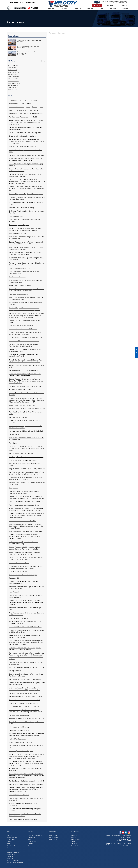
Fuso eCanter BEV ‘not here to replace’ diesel (24, 341)
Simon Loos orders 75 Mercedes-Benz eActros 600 (26, 502)
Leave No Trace (27, 618)
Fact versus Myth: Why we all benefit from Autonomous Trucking (23, 543)
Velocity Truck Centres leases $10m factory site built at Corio (26, 366)
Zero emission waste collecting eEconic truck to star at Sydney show (27, 238)
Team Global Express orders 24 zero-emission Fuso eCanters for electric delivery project (26, 159)
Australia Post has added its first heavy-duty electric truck (26, 723)
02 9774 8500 (124, 840)
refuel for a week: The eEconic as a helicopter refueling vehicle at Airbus (24, 492)
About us (109, 6)
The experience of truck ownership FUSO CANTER (26, 697)
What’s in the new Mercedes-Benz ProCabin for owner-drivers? (25, 804)
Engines (31, 844)
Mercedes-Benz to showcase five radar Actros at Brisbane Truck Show (25, 622)
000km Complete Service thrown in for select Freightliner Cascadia (24, 582)
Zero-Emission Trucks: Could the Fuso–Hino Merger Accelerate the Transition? (26, 675)
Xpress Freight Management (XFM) (21, 742)
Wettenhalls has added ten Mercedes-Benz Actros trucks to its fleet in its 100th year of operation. (26, 689)
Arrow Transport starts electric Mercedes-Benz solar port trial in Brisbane (26, 614)
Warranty (10, 850)
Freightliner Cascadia (16, 216)
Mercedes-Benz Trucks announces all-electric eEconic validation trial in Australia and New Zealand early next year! (27, 141)
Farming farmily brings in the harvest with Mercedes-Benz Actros (23, 356)
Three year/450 (14, 578)
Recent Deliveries (76, 846)
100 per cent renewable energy (19, 727)
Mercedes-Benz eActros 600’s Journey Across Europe (27, 409)
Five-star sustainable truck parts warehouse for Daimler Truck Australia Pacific (25, 375)
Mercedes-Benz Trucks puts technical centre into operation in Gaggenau (25, 427)
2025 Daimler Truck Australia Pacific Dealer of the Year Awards (26, 799)
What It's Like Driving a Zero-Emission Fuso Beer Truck (25, 151)
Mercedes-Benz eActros (28, 147)
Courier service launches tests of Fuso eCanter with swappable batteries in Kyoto (26, 478)
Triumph (12, 110)
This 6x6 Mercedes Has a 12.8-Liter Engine (23, 575)
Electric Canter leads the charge (20, 390)
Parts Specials (11, 846)
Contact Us (74, 835)
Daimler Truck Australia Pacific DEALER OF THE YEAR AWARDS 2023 (25, 350)
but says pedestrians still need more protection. (25, 386)
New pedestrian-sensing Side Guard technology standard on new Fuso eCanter (25, 333)
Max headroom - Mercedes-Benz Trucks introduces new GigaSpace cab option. (26, 248)
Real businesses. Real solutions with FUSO (23, 117)
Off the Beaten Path (16, 707)
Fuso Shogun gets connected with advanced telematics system (24, 273)
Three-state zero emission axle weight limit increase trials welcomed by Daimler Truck (26, 290)
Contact (125, 9)
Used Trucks (32, 842)
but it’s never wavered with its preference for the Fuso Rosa (25, 304)
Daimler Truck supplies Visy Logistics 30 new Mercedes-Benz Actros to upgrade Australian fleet (26, 711)
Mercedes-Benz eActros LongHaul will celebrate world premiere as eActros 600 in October (25, 229)
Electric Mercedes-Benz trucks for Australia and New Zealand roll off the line (27, 170)
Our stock (65, 9)
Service (91, 9)
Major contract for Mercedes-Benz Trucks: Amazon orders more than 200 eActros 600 (26, 553)
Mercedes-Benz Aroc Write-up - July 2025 (23, 693)
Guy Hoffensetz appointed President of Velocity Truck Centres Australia (25, 815)
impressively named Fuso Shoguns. (21, 751)
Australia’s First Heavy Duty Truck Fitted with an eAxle (25, 413)
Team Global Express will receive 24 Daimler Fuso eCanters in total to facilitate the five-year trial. (26, 361)
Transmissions (32, 846)
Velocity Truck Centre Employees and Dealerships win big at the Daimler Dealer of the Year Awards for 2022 (27, 189)
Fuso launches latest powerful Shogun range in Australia (25, 810)
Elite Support (11, 856)
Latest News (34, 100)
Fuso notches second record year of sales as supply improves (26, 165)
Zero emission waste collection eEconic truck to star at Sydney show (27, 439)
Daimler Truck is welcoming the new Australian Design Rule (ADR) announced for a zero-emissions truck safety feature (26, 381)
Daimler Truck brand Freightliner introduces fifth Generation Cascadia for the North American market (27, 497)
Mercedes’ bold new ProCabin (19, 795)
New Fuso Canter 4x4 (32, 707)
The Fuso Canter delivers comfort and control (24, 700)
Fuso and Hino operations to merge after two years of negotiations (26, 663)
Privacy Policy (11, 858)
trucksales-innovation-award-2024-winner (23, 329)
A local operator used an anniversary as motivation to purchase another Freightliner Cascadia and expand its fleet (26, 122)
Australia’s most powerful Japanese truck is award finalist (26, 203)
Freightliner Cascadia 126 (17, 234)
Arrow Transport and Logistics (19, 225)
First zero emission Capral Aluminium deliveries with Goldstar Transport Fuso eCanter (27, 264)
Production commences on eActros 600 (22, 521)
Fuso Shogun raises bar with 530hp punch (23, 819)
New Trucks (53, 835)
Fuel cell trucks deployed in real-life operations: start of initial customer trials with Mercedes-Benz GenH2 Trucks (27, 448)
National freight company (18, 739)
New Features (14, 104)
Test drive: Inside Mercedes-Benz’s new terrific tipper (27, 667)
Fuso (41, 107)
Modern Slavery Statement (15, 863)
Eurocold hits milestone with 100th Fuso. (23, 268)
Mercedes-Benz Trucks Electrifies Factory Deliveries (26, 155)
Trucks (29, 104)
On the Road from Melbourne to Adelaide (23, 460)
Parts (102, 9)
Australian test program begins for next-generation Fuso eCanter (26, 259)
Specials (78, 9)
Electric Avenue (14, 434)
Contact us (123, 6)
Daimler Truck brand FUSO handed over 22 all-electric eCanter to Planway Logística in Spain (25, 548)
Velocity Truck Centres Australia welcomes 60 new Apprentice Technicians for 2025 (26, 559)
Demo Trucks (53, 837)
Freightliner (24, 100)
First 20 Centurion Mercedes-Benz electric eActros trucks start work (26, 596)
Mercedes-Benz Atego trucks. (19, 715)
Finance (113, 9)
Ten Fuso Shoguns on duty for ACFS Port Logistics (26, 194)
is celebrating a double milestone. (20, 285)
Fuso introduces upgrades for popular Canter (24, 505)
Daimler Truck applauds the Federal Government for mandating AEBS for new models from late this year (27, 243)
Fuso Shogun (23, 114)
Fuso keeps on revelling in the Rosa (21, 326)
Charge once (13, 488)
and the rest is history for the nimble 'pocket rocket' (26, 784)
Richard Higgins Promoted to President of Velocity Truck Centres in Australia (26, 175)
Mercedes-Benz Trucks (17, 107)
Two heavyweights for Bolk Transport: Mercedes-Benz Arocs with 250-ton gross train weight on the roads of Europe (26, 526)
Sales (22, 104)
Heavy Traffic (37, 679)
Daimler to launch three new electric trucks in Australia (24, 422)
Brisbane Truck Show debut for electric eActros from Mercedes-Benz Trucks (27, 198)
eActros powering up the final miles (21, 454)
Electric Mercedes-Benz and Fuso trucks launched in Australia (26, 394)
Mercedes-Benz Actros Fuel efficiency (22, 208)
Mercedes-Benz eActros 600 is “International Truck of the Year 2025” (27, 484)
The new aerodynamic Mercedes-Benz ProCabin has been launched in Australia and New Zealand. (26, 735)
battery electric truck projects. (19, 730)
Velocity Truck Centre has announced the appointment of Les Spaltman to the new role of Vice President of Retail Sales (27, 181)
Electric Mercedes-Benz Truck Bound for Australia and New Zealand (26, 128)
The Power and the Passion (18, 417)
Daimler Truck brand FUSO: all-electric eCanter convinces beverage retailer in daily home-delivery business (26, 602)
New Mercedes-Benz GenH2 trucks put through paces (25, 609)
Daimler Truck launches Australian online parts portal (25, 321)
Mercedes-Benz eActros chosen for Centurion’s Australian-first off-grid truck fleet (25, 345)
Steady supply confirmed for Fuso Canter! (23, 136)
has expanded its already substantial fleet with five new (26, 747)
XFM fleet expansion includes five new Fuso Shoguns (27, 718)
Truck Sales (13, 114)
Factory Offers (11, 839)
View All (43, 61)
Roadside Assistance (13, 852)
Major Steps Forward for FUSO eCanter (22, 405)
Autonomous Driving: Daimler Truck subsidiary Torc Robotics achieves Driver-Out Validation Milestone (26, 509)
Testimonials (21, 110)
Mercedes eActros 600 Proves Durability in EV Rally (26, 431)
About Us (74, 837)
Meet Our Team (76, 839)
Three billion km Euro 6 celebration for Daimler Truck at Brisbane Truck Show (25, 636)
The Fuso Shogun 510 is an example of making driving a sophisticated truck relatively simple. (24, 309)
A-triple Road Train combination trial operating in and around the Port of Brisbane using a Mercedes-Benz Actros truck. (26, 763)
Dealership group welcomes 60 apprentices (24, 703)
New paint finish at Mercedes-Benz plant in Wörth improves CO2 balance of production (26, 567)
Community (13, 100)
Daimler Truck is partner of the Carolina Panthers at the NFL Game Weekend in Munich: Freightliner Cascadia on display (26, 516)
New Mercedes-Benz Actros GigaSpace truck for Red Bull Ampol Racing (27, 588)
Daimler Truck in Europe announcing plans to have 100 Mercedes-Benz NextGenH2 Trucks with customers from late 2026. (26, 790)
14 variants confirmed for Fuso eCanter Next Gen (25, 338)
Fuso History (13, 443)
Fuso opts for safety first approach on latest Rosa (26, 531)
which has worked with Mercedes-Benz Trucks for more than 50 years (26, 281)
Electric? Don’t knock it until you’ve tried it (23, 370)
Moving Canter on (15, 671)
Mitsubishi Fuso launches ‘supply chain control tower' (25, 465)
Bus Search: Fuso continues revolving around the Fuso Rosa (25, 770)
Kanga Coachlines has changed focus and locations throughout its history (26, 298)
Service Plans (11, 854)
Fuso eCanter (13, 147)
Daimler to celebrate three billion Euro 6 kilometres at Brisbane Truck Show (26, 631)
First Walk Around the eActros (19, 563)
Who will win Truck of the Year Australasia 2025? (25, 627)
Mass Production (15, 592)
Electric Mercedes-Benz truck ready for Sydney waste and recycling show (27, 684)
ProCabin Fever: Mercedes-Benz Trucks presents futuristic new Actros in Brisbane (25, 649)
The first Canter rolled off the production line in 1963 (27, 781)
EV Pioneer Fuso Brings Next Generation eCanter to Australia (26, 212)
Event (30, 110)
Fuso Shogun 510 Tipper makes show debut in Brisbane (24, 221)
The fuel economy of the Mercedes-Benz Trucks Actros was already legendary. (25, 254)
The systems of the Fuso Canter (20, 679)
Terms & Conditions (13, 861)
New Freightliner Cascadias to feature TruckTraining (26, 457)
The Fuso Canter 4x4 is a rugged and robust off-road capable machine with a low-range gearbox (27, 473)
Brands (52, 9)
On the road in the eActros (18, 571)
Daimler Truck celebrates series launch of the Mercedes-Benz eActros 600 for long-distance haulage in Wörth (24, 537)
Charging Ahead (14, 618)
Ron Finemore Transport (17, 277)
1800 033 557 (123, 3)
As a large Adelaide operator (18, 294)
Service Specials (12, 837)
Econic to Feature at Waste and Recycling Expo (25, 133)
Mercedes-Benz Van (37, 114)
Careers (97, 6)
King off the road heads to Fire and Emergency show (27, 469)
